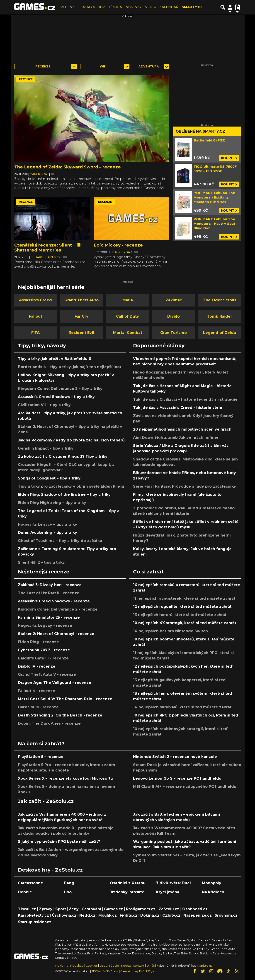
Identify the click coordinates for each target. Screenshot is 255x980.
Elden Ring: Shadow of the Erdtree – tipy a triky (64, 495)
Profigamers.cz (141, 909)
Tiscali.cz (27, 909)
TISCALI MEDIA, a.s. (105, 971)
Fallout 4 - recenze (36, 691)
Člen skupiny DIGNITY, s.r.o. (140, 971)
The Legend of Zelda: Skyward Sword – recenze (68, 167)
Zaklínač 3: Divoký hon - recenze (50, 585)
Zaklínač (174, 300)
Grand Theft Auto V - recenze (47, 674)
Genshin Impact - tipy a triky (46, 448)
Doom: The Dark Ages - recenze (49, 723)
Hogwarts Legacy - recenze (45, 626)
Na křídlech (213, 892)
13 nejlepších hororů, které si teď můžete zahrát (180, 615)
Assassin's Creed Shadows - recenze (54, 601)
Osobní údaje (109, 966)
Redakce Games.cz (46, 257)
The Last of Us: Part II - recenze (49, 593)
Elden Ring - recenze (38, 642)
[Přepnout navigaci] (230, 7)
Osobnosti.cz (195, 909)
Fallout (35, 316)
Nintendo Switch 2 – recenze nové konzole (175, 757)
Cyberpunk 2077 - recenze (44, 650)
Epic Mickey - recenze (118, 245)
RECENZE (69, 7)
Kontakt (139, 966)
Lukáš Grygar (121, 252)
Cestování (91, 909)
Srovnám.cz (226, 915)
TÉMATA (115, 7)
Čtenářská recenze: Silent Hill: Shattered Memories (48, 248)
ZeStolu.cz (169, 909)
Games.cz (114, 909)
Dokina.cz (150, 915)
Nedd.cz (87, 915)
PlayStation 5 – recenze (41, 757)
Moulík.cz (108, 915)
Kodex (126, 966)
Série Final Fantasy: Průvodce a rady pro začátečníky (185, 486)
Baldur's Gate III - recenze (43, 658)
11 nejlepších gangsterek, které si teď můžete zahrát (184, 598)
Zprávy (46, 909)
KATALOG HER (93, 7)
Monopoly (212, 883)
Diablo (174, 316)
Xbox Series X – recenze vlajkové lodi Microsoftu (65, 778)
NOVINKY (134, 7)
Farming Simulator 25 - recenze (49, 617)
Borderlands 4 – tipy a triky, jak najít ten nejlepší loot (70, 367)
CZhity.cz (171, 915)
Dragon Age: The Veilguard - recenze (55, 683)
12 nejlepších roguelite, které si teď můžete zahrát (182, 607)
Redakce (77, 966)
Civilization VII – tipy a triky (44, 405)
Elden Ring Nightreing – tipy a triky (52, 503)
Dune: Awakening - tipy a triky (47, 533)
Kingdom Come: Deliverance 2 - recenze (58, 609)
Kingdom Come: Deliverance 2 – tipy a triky (60, 389)
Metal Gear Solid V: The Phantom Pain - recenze (65, 699)
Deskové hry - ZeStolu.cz (50, 870)
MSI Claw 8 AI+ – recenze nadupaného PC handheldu (185, 787)
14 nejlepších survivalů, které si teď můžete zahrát (182, 707)
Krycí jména (168, 892)
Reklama (62, 966)
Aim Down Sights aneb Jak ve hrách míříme (176, 437)
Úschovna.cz (64, 915)
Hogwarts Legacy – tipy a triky (47, 524)
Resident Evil (81, 333)
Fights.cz (129, 915)
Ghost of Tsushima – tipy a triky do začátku (60, 541)
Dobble (25, 892)
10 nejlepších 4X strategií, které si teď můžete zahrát (185, 623)
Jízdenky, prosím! (127, 892)
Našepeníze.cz (198, 915)
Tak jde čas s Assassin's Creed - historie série (178, 408)
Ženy (74, 909)
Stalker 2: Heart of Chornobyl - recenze (56, 634)
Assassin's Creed (35, 300)
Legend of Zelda (220, 333)
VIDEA (150, 7)
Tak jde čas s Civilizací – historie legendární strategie (185, 399)
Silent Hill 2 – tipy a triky (41, 562)
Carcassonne (30, 883)
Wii (102, 66)
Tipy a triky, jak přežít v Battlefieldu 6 (55, 359)
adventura (149, 66)
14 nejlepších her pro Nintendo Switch (170, 631)
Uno (68, 892)
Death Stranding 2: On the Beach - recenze (60, 715)
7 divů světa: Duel (173, 883)
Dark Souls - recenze (38, 707)
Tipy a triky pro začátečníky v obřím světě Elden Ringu (71, 486)
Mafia (128, 300)
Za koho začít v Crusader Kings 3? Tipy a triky (63, 456)
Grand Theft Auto (81, 300)
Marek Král (39, 174)
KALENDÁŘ (169, 7)
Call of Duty (127, 316)
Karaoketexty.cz (33, 915)
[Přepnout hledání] (223, 7)
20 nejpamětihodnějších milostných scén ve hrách (182, 429)
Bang (69, 883)
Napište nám (206, 966)
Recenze (43, 66)
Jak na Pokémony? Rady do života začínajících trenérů (71, 440)
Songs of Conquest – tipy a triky (49, 478)
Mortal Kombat (128, 333)
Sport (61, 909)
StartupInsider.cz (35, 922)
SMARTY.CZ (192, 7)
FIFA (35, 333)
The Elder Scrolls (220, 300)
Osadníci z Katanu (128, 883)
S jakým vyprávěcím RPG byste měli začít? (59, 842)
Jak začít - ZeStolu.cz (46, 801)
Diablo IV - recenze (37, 666)
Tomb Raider (220, 316)
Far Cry (81, 316)
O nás (151, 966)
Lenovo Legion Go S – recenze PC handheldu (177, 778)
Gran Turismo (174, 333)
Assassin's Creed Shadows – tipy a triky (56, 397)
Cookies (92, 966)
